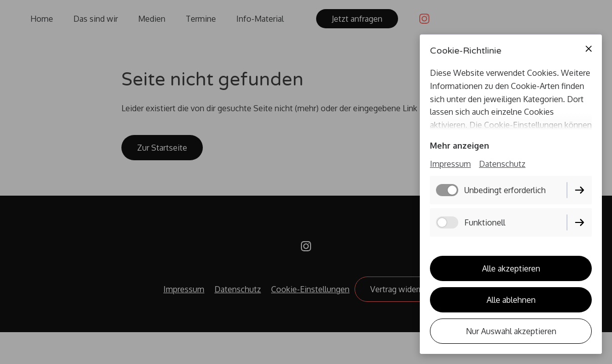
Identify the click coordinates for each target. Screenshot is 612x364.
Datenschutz (502, 164)
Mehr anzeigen (460, 146)
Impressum (450, 164)
